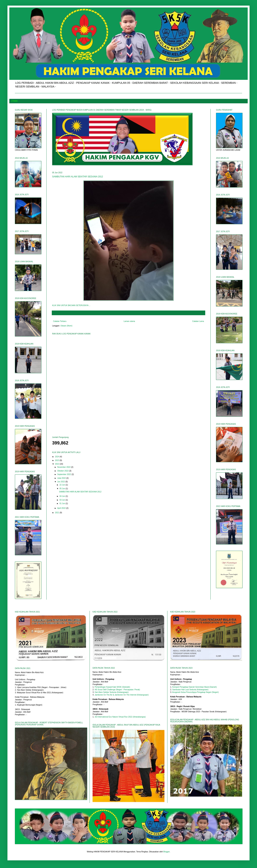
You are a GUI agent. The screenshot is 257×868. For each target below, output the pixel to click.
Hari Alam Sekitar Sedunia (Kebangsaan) (112, 692)
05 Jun (62, 489)
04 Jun (62, 496)
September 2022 (64, 474)
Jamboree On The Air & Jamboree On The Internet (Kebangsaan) (122, 695)
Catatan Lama (198, 321)
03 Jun (62, 500)
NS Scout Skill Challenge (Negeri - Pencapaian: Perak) (117, 690)
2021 (57, 513)
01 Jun (62, 503)
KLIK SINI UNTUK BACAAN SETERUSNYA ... (71, 305)
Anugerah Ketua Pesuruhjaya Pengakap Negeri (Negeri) (196, 692)
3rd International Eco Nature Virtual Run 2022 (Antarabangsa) (120, 717)
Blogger (166, 852)
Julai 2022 (62, 478)
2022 (57, 464)
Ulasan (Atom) (66, 326)
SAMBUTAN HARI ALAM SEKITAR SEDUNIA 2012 (78, 177)
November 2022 (64, 467)
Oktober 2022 (63, 471)
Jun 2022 (61, 482)
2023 (57, 460)
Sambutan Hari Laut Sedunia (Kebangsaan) (190, 690)
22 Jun (62, 485)
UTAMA (14, 101)
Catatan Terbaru (60, 321)
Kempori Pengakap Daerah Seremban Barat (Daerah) (194, 687)
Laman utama (129, 321)
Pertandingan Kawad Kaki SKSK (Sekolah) (112, 687)
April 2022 (62, 508)
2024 (57, 457)
